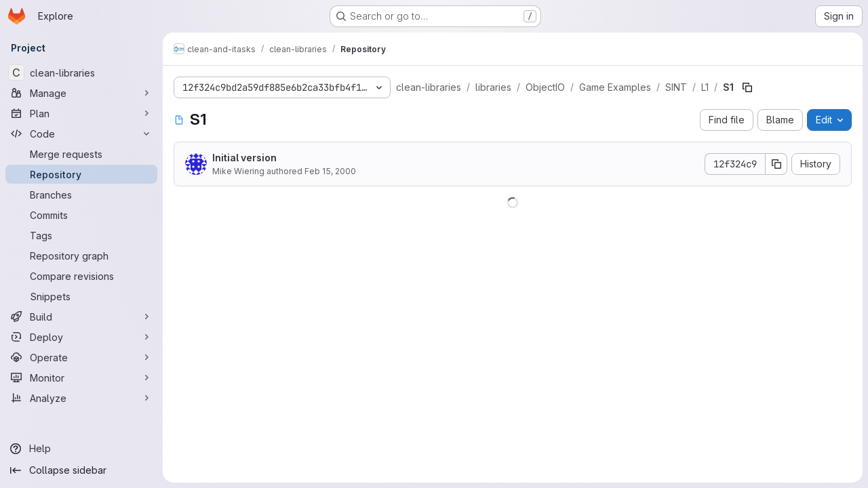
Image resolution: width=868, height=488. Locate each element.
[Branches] (81, 195)
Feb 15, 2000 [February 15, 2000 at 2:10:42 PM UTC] (330, 171)
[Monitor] (81, 378)
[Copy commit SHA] (776, 164)
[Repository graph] (81, 256)
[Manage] (81, 93)
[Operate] (81, 357)
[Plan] (81, 113)
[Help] (81, 449)
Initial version (244, 158)
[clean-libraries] (81, 73)
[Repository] (81, 174)
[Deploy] (81, 337)
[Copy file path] (747, 87)
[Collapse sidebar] (81, 470)
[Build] (81, 317)
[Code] (81, 134)
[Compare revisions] (81, 276)
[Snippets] (81, 296)
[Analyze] (81, 398)
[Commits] (81, 215)
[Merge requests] (81, 154)
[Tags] (81, 235)
